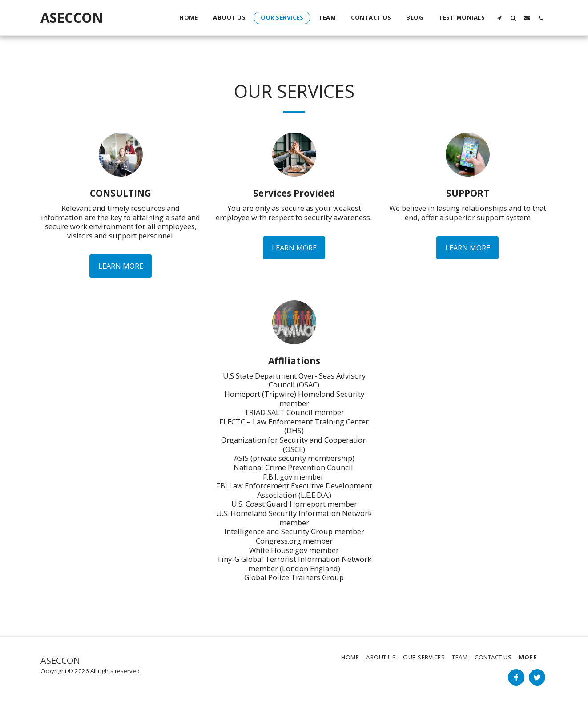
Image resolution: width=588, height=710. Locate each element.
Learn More (121, 266)
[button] (499, 18)
